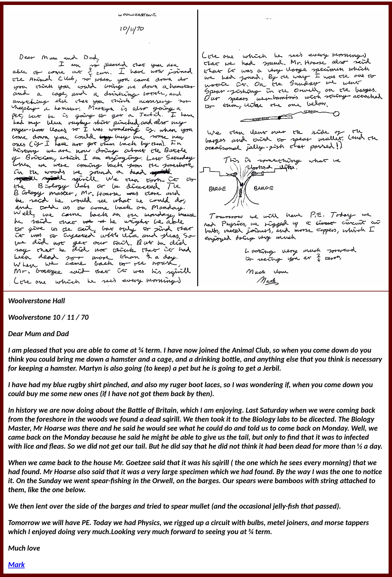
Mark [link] (16, 564)
